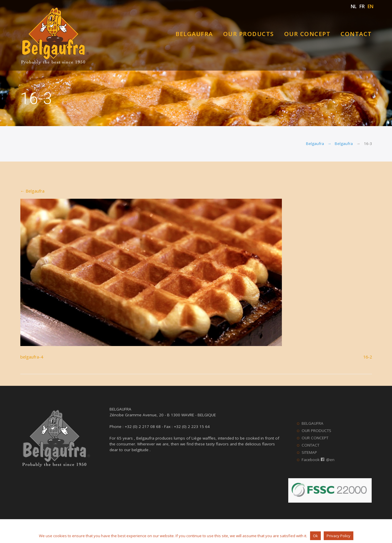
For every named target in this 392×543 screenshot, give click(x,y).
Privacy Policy (339, 536)
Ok (315, 536)
